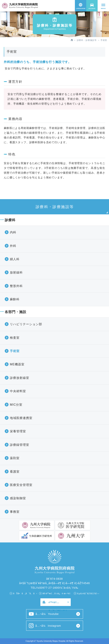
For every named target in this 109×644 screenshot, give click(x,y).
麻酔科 (15, 299)
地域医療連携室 (21, 418)
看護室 (15, 472)
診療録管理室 (20, 445)
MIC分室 (16, 405)
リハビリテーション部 (26, 324)
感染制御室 (18, 498)
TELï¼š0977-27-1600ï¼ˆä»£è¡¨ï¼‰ (54, 588)
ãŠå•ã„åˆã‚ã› (25, 593)
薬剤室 (15, 458)
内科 (13, 232)
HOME (72, 40)
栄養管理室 (18, 431)
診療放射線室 (20, 378)
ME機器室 (17, 364)
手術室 (15, 351)
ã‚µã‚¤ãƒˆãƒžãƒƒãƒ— (88, 593)
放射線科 (16, 272)
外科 (13, 246)
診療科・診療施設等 (87, 40)
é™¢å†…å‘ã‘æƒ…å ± (58, 603)
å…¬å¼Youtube (44, 614)
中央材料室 (18, 391)
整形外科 (16, 286)
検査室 (15, 338)
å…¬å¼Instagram (45, 626)
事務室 (15, 512)
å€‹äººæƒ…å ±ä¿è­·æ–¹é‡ (57, 593)
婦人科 (15, 259)
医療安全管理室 (21, 485)
